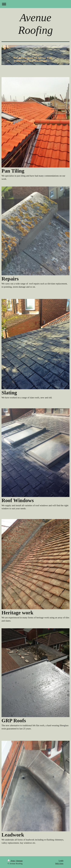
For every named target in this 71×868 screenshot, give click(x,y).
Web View (59, 863)
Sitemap (19, 861)
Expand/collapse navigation (35, 4)
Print (11, 861)
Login (61, 861)
